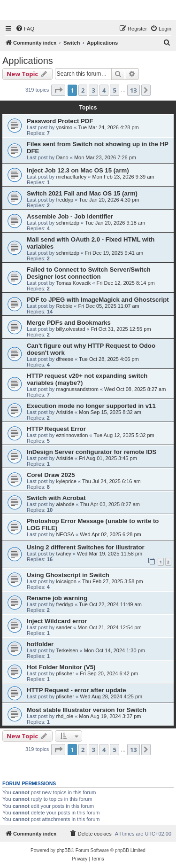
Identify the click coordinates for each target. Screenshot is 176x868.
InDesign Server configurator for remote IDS (92, 452)
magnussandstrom (77, 389)
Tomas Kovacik (73, 283)
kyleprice (66, 481)
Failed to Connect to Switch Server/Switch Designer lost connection (89, 273)
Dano (62, 157)
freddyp (65, 200)
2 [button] (83, 90)
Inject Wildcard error (57, 621)
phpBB (64, 850)
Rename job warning (57, 598)
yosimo (64, 127)
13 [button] (134, 90)
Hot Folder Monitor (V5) (61, 667)
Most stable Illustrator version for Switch (87, 710)
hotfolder (40, 644)
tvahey (63, 554)
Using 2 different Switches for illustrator (86, 547)
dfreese (65, 359)
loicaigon (66, 581)
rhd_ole (65, 716)
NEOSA (65, 534)
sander (64, 627)
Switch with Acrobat (56, 498)
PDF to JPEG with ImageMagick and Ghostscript (98, 300)
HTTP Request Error (56, 429)
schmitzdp (68, 223)
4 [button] (104, 90)
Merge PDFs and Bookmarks (69, 323)
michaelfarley (71, 177)
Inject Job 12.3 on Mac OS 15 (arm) (78, 170)
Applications (28, 61)
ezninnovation (72, 435)
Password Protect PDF (60, 121)
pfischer (65, 673)
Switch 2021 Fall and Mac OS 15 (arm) (82, 193)
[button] (58, 90)
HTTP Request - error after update (77, 690)
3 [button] (93, 90)
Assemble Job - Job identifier (70, 216)
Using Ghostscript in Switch (68, 575)
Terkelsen (67, 650)
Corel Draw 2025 (51, 475)
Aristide (65, 412)
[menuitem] (25, 29)
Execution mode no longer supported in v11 (91, 406)
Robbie (64, 306)
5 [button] (114, 90)
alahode (65, 504)
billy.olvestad (70, 329)
